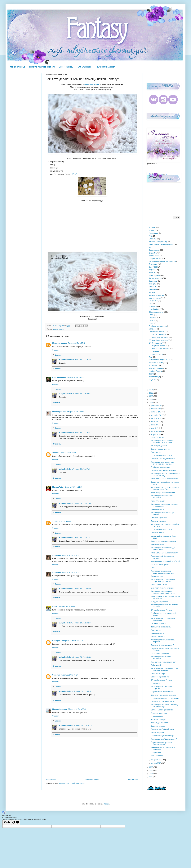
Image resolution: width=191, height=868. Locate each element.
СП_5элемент (154, 351)
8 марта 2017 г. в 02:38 (82, 657)
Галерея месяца (155, 258)
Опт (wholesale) (84, 67)
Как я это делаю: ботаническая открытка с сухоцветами (163, 581)
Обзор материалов (156, 312)
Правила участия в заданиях (42, 67)
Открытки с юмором (159, 521)
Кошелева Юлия (91, 84)
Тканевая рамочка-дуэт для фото (164, 662)
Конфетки (153, 287)
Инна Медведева (59, 377)
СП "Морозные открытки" (158, 337)
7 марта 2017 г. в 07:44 (82, 469)
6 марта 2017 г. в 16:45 (82, 360)
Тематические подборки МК (159, 360)
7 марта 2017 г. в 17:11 (79, 641)
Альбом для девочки (159, 446)
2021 (151, 390)
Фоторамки (153, 366)
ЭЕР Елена (57, 555)
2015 (151, 771)
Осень (151, 315)
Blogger (106, 804)
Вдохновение (154, 250)
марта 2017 (156, 435)
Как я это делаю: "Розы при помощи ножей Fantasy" (165, 706)
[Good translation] (7, 823)
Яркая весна (156, 683)
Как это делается (155, 278)
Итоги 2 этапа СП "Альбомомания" (164, 479)
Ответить (56, 350)
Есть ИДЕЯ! (153, 267)
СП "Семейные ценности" (159, 340)
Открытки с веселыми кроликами (164, 695)
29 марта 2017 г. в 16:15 (82, 725)
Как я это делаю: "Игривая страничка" (161, 658)
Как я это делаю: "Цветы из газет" (164, 739)
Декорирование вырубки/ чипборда (162, 261)
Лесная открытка (157, 437)
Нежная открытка (158, 509)
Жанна (55, 453)
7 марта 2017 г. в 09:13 (71, 555)
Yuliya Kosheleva (66, 360)
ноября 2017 (156, 409)
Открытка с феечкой (159, 518)
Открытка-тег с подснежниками (163, 459)
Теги (150, 357)
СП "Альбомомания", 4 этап (162, 456)
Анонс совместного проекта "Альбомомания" (162, 743)
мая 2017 (155, 428)
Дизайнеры (153, 264)
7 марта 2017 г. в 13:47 (82, 623)
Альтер (151, 230)
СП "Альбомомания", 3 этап (162, 530)
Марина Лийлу (58, 487)
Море (151, 304)
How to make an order (105, 67)
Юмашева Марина (60, 343)
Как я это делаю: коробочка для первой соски (163, 549)
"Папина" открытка (158, 637)
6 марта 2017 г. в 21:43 (63, 521)
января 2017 (156, 763)
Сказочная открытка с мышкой (163, 588)
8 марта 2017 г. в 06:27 (69, 675)
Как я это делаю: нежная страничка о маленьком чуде (165, 475)
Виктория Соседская (61, 641)
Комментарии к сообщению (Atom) (72, 783)
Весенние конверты (158, 720)
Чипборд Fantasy (155, 371)
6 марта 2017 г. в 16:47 (82, 433)
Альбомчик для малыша (160, 467)
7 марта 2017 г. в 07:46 (82, 503)
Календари (153, 281)
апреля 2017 (156, 431)
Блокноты (153, 239)
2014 (151, 774)
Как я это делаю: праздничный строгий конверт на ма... (163, 463)
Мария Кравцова (59, 412)
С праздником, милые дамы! (162, 692)
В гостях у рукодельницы (158, 242)
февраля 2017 (157, 760)
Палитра (152, 320)
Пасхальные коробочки (160, 654)
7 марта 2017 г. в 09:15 (71, 572)
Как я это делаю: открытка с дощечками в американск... (162, 572)
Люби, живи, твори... (159, 674)
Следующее (51, 779)
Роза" (75, 174)
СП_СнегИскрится (156, 354)
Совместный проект (156, 332)
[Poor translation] (16, 823)
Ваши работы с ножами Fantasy (161, 244)
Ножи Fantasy (154, 309)
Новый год (153, 306)
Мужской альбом (157, 544)
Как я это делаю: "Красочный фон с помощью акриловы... (164, 669)
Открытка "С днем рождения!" (162, 645)
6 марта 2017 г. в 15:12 (77, 343)
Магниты (152, 292)
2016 (151, 767)
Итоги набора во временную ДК (163, 493)
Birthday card (156, 665)
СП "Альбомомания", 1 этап (162, 680)
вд (150, 247)
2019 (151, 396)
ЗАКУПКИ (153, 273)
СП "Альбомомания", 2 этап (162, 610)
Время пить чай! (157, 716)
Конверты (153, 284)
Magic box (153, 380)
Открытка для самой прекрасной (163, 470)
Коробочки (153, 290)
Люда (55, 606)
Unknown (56, 675)
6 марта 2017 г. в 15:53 (76, 377)
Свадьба (152, 329)
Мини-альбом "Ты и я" (159, 585)
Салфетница (156, 753)
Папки (151, 323)
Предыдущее (133, 779)
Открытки (152, 318)
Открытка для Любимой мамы (162, 729)
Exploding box (156, 452)
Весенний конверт (158, 726)
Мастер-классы (58, 329)
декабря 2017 (157, 406)
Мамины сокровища (156, 295)
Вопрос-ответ (154, 256)
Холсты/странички (156, 368)
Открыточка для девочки (160, 449)
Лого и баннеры (66, 67)
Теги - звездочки (157, 756)
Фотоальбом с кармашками (161, 627)
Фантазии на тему (156, 363)
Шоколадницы (154, 377)
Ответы (58, 355)
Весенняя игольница (159, 713)
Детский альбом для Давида (162, 710)
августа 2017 (156, 418)
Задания (152, 270)
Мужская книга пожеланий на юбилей (165, 561)
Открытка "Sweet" (158, 533)
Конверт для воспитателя (161, 723)
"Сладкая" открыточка (159, 602)
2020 (151, 393)
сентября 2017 (157, 415)
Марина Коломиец (60, 709)
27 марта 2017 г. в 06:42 (77, 709)
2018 (151, 399)
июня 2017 (156, 425)
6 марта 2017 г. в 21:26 (74, 487)
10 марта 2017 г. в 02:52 (82, 691)
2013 (151, 777)
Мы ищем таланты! (158, 624)
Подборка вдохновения (158, 326)
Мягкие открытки (157, 733)
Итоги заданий (154, 275)
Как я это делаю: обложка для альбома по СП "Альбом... (162, 442)
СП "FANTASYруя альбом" (159, 349)
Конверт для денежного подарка (163, 541)
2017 (151, 403)
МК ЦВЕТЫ (153, 301)
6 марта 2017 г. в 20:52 (67, 453)
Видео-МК (153, 253)
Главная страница (17, 67)
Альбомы (152, 228)
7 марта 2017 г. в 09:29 (66, 606)
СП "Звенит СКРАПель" (158, 335)
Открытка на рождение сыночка (163, 701)
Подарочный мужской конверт (162, 736)
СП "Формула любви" (157, 346)
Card (153, 568)
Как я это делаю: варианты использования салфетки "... (163, 592)
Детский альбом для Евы (161, 565)
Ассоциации (153, 233)
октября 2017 (157, 412)
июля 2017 (156, 422)
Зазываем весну (157, 576)
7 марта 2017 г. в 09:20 (82, 589)
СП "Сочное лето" (156, 343)
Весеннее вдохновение (160, 677)
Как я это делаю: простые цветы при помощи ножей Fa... (165, 488)
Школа (151, 374)
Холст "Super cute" (158, 501)
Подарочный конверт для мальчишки (165, 698)
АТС (150, 236)
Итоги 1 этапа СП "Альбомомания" (164, 553)
